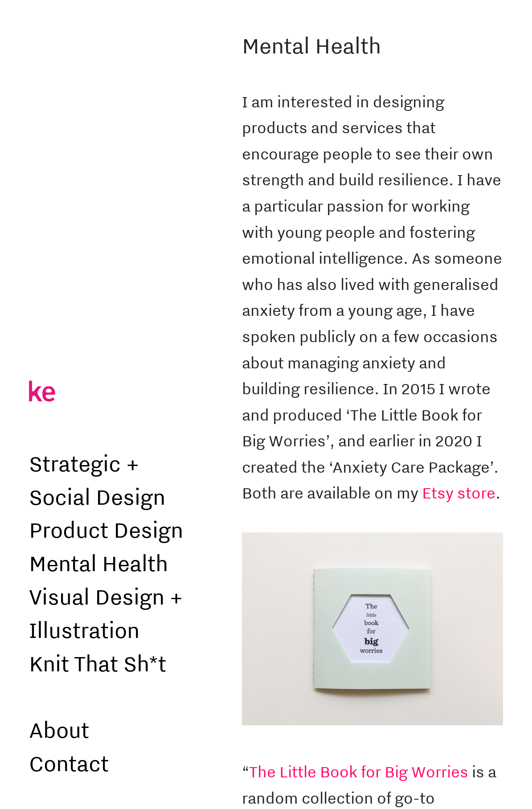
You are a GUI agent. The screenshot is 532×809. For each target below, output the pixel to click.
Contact (69, 763)
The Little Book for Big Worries (359, 772)
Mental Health (98, 563)
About (59, 729)
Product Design (106, 529)
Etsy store (459, 493)
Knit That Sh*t (98, 663)
